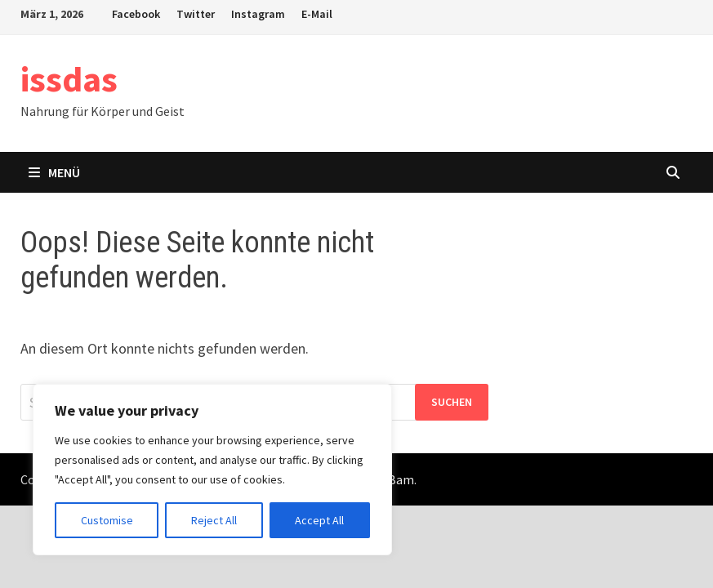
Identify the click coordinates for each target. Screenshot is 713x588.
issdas (69, 79)
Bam (401, 479)
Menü (54, 172)
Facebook (136, 14)
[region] (212, 470)
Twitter (196, 14)
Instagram (258, 14)
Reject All (214, 520)
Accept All (319, 520)
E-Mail (317, 14)
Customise (107, 520)
